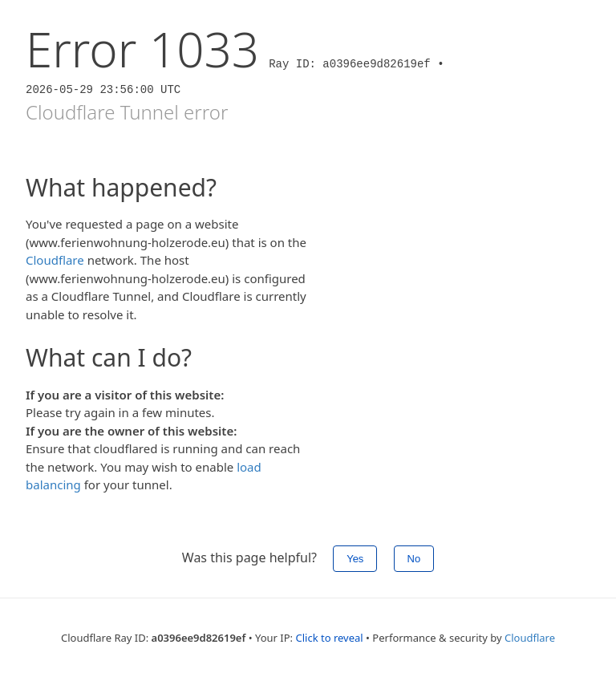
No (414, 559)
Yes (355, 559)
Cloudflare (55, 260)
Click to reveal (329, 638)
